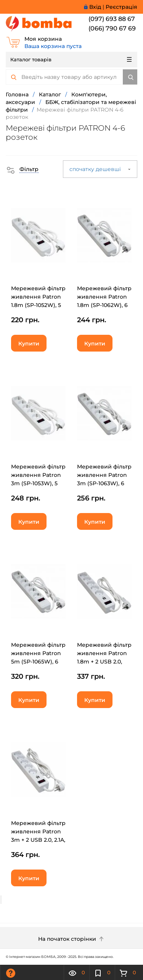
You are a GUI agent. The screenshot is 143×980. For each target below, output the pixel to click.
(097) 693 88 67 (112, 19)
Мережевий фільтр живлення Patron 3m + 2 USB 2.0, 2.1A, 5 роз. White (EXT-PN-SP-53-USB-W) (38, 840)
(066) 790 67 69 (112, 28)
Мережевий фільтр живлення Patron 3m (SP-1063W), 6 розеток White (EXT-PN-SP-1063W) (104, 483)
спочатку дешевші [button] (100, 169)
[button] (22, 169)
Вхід (95, 7)
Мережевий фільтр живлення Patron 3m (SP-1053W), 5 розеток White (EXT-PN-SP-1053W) (38, 483)
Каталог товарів (71, 59)
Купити (29, 344)
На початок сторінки (72, 939)
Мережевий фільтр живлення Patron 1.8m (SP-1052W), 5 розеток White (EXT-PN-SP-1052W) (38, 305)
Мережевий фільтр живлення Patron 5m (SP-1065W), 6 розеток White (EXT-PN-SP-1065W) (38, 662)
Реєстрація (121, 7)
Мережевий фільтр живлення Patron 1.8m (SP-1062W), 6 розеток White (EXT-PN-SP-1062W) (104, 305)
